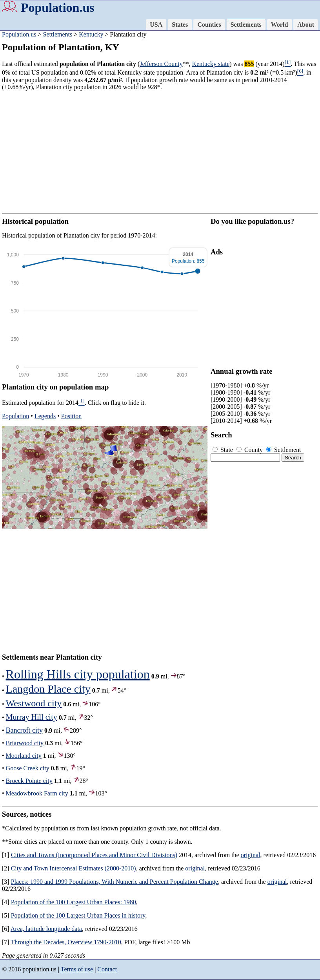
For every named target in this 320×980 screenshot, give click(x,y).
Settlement (284, 450)
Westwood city (34, 703)
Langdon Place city (48, 689)
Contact (107, 969)
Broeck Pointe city (29, 781)
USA (156, 25)
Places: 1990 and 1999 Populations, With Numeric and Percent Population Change (115, 882)
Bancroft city (24, 730)
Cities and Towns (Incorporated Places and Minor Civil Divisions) (94, 855)
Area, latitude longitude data (46, 929)
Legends (45, 416)
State (224, 450)
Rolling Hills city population (78, 674)
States (180, 25)
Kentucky (91, 34)
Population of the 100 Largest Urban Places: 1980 (74, 902)
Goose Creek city (28, 768)
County (250, 450)
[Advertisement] (160, 152)
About (306, 25)
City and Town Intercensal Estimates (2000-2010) (74, 868)
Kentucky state (211, 64)
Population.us (58, 7)
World (280, 25)
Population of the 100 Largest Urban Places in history (78, 915)
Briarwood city (25, 743)
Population (15, 416)
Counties (209, 25)
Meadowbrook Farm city (37, 793)
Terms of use (77, 969)
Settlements (246, 25)
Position (71, 416)
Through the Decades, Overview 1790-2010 (66, 942)
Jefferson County (161, 64)
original (251, 855)
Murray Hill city (32, 717)
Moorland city (24, 756)
